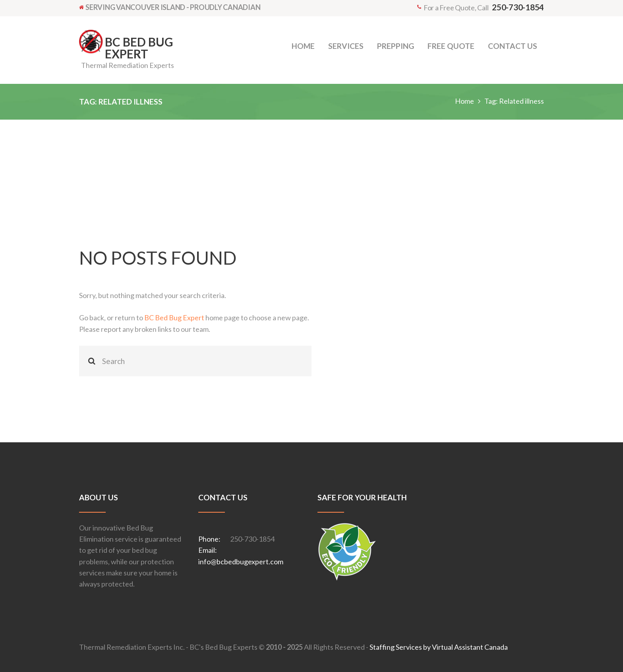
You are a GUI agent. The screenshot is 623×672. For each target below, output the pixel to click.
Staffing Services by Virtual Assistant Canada (439, 647)
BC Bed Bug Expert (174, 318)
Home (464, 101)
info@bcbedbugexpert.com (241, 562)
